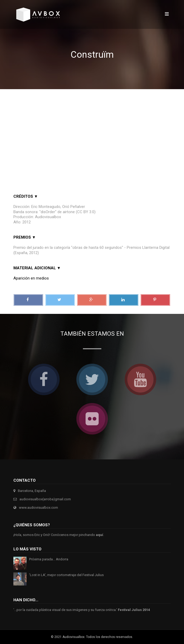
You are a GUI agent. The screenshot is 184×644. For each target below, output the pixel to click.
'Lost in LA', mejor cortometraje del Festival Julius (66, 575)
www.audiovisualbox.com (38, 508)
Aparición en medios (31, 278)
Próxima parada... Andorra (49, 559)
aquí (99, 535)
